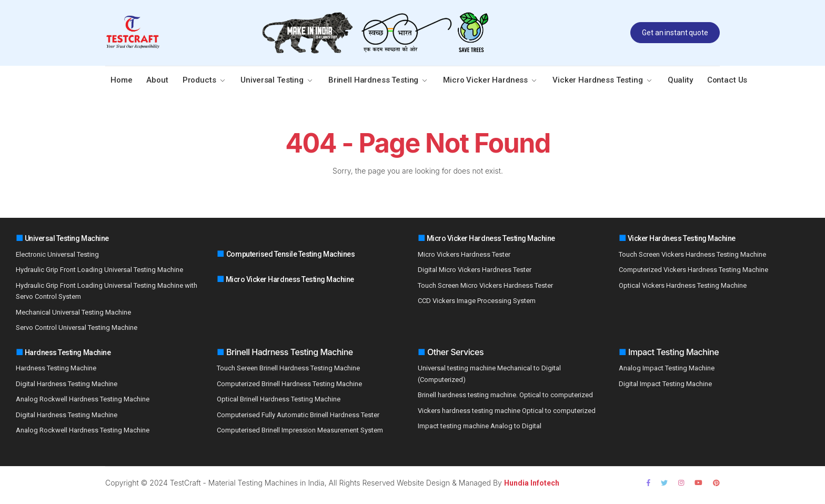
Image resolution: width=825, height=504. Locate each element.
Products (199, 80)
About (157, 80)
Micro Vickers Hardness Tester (464, 254)
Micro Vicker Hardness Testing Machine (289, 279)
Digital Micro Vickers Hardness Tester (475, 270)
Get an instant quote (675, 33)
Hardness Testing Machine (67, 352)
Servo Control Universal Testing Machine (77, 327)
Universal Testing (272, 80)
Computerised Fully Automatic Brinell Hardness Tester (298, 415)
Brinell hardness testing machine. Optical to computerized (505, 395)
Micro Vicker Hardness (485, 80)
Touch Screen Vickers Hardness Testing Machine (692, 254)
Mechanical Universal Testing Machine (73, 312)
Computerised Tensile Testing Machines (290, 254)
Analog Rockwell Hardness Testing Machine (83, 399)
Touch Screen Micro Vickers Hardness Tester (485, 285)
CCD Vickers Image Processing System (477, 301)
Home (121, 80)
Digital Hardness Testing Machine (67, 384)
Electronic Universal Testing (57, 254)
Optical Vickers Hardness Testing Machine (683, 285)
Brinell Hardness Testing (373, 80)
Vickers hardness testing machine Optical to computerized (507, 411)
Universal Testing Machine (66, 238)
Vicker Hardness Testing (598, 80)
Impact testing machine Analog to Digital (480, 426)
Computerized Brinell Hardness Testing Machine (289, 384)
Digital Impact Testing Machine (665, 384)
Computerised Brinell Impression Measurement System (300, 430)
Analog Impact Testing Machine (667, 368)
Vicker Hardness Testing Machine (681, 238)
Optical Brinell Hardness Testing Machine (279, 399)
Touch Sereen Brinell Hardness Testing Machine (288, 368)
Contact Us (727, 80)
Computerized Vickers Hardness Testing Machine (693, 270)
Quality (680, 80)
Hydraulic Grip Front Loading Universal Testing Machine (99, 270)
